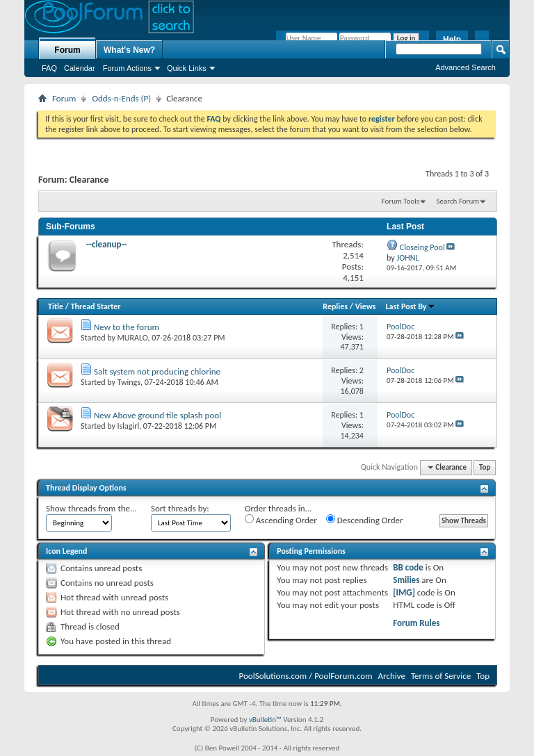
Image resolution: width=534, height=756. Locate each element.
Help (452, 40)
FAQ (49, 68)
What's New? (129, 50)
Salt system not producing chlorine (157, 371)
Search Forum (458, 201)
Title (56, 306)
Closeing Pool (422, 247)
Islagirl (129, 426)
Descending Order (365, 520)
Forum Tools (400, 201)
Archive (392, 676)
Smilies (406, 580)
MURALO (133, 338)
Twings (129, 382)
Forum (67, 50)
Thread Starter (96, 306)
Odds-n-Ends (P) (121, 98)
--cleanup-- (106, 244)
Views (366, 306)
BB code (408, 567)
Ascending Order (281, 520)
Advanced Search (466, 67)
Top (485, 467)
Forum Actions (127, 68)
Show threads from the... (91, 508)
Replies (335, 306)
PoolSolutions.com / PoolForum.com (306, 676)
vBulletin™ (265, 720)
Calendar (80, 68)
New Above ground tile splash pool (157, 415)
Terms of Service (441, 676)
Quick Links (187, 68)
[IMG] (404, 592)
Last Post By (411, 306)
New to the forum (127, 327)
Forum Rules (416, 623)
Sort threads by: (180, 508)
